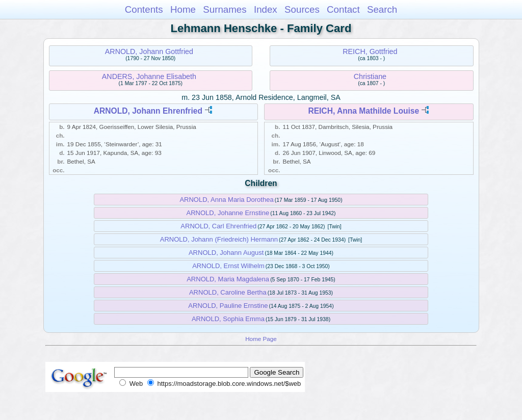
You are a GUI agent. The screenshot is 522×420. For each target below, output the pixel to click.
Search (382, 9)
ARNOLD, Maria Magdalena (228, 279)
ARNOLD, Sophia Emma (228, 319)
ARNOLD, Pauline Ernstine (228, 306)
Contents (144, 9)
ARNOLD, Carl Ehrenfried (218, 226)
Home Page (261, 339)
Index (266, 9)
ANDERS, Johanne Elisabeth (149, 76)
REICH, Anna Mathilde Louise (363, 111)
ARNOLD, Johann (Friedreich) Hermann (219, 239)
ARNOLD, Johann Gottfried (149, 51)
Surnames (225, 9)
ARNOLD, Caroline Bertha (228, 292)
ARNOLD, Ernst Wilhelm (228, 266)
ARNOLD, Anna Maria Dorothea (226, 200)
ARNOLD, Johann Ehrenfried (148, 111)
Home (183, 9)
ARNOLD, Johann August (226, 253)
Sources (302, 9)
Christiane (370, 76)
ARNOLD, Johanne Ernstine (228, 213)
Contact (343, 9)
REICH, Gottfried (370, 51)
